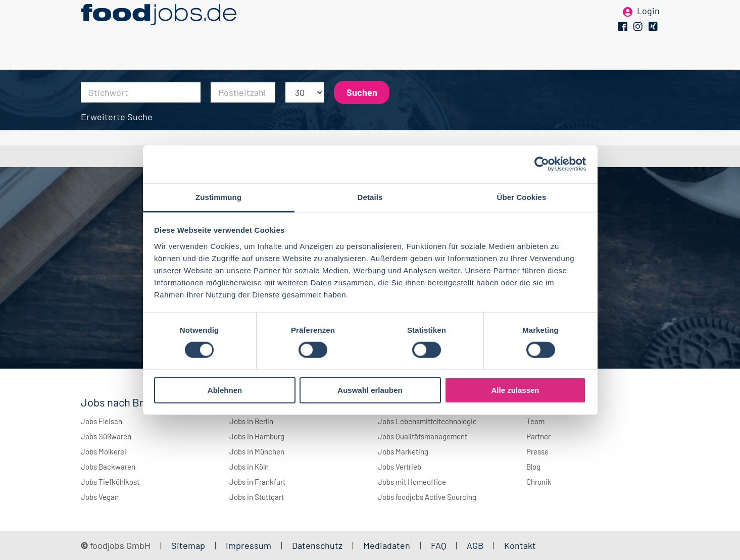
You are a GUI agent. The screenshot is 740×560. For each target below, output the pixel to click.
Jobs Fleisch (102, 421)
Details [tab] (370, 197)
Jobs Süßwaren (106, 436)
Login (648, 24)
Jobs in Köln (249, 467)
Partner (538, 436)
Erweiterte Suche (117, 117)
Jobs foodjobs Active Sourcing (427, 497)
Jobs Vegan (100, 497)
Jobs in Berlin (251, 421)
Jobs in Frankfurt (257, 482)
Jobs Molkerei (104, 451)
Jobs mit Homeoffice (412, 482)
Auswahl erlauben (370, 390)
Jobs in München (257, 451)
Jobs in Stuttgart (257, 497)
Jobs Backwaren (108, 467)
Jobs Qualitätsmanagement (423, 436)
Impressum (249, 545)
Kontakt (520, 545)
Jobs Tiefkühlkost (110, 482)
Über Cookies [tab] (522, 197)
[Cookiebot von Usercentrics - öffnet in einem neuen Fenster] (542, 164)
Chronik (539, 482)
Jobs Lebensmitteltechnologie (427, 421)
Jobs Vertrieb (400, 467)
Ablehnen (225, 390)
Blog (533, 467)
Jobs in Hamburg (257, 436)
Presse (537, 451)
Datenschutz (318, 545)
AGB (476, 545)
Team (535, 421)
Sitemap (188, 545)
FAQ (438, 545)
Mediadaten (387, 545)
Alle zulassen (515, 390)
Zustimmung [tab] (218, 197)
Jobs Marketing (403, 451)
